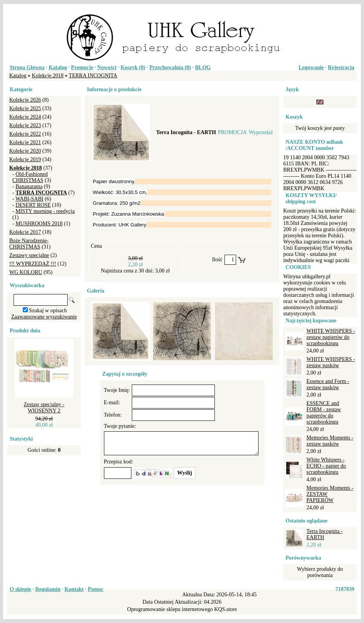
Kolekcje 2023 (25, 125)
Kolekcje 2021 (25, 142)
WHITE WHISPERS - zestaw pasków (331, 362)
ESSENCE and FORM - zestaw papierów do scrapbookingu (324, 413)
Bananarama (29, 186)
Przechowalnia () (170, 67)
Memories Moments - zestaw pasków (330, 441)
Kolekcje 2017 (25, 232)
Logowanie (311, 67)
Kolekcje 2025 (25, 108)
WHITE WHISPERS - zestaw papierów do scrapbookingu (331, 337)
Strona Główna (27, 67)
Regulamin (48, 589)
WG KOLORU (26, 272)
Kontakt (74, 589)
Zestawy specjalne (29, 255)
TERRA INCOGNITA (93, 76)
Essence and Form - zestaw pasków (328, 384)
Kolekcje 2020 (25, 151)
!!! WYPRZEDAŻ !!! (33, 264)
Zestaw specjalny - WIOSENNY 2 (44, 408)
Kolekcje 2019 (25, 159)
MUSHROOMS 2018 (39, 224)
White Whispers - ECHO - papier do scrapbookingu (326, 466)
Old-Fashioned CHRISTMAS (30, 177)
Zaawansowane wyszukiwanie (44, 317)
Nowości (107, 67)
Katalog (58, 67)
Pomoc (95, 589)
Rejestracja (341, 67)
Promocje (82, 67)
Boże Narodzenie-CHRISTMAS (29, 244)
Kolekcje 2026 (25, 100)
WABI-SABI (29, 199)
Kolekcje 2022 (25, 134)
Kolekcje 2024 (25, 117)
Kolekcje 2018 (48, 76)
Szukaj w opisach (48, 311)
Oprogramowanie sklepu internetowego (170, 609)
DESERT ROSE (33, 205)
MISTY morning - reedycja (45, 211)
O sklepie (20, 589)
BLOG (203, 67)
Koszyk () (133, 67)
